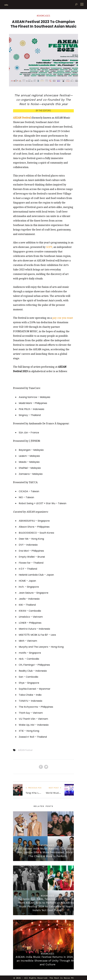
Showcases (44, 16)
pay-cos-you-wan (62, 318)
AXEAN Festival (25, 750)
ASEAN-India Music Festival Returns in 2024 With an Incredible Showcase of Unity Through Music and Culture (48, 961)
